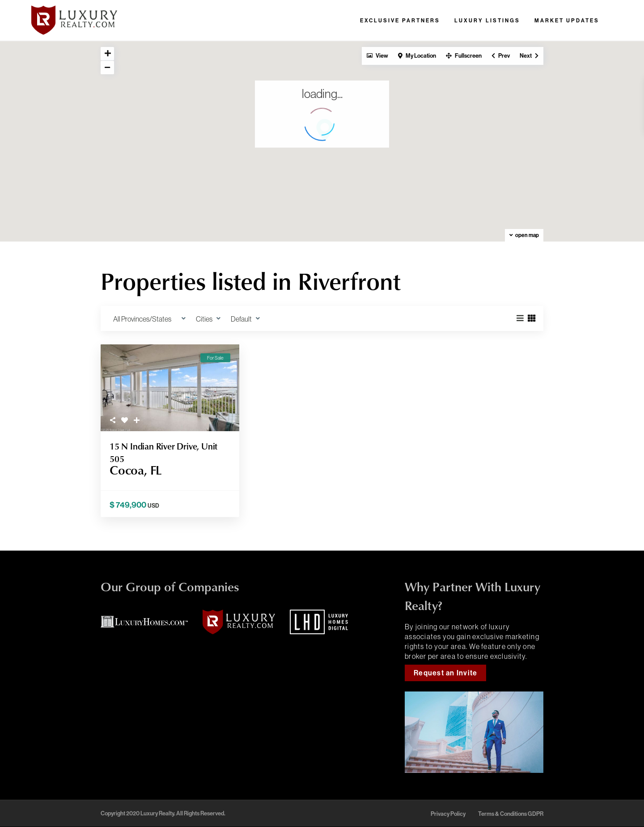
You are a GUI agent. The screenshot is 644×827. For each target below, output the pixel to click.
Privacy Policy (448, 814)
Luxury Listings (487, 21)
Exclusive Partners (400, 21)
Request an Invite (445, 673)
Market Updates (567, 21)
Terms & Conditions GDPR (511, 814)
